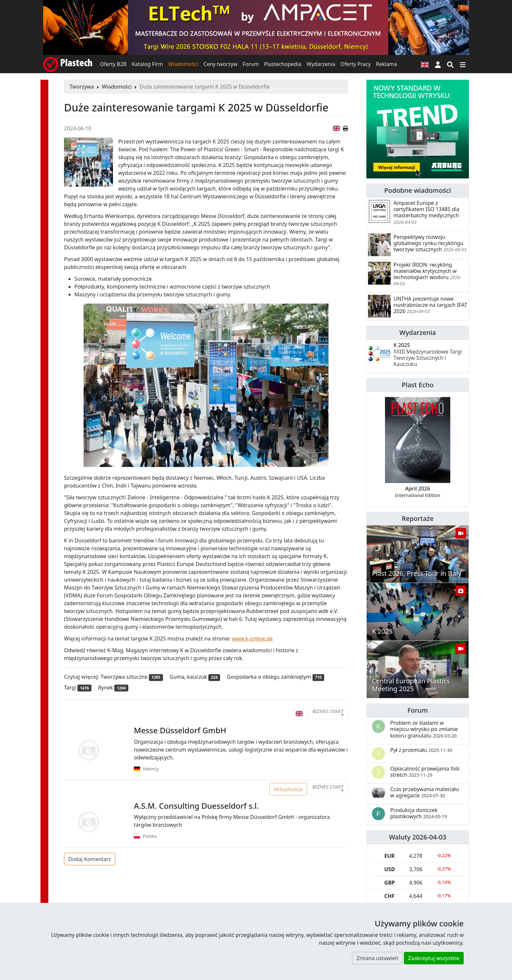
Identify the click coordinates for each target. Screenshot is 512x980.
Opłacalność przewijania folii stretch (425, 772)
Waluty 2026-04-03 (418, 837)
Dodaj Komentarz (90, 859)
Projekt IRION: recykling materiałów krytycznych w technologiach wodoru (425, 271)
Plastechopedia (282, 64)
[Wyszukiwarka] (450, 64)
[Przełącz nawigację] (463, 64)
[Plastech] (68, 64)
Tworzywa (82, 87)
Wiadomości (183, 64)
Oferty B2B (113, 64)
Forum (251, 64)
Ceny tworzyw (220, 64)
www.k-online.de (252, 639)
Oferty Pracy (356, 64)
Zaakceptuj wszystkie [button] (434, 958)
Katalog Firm (147, 64)
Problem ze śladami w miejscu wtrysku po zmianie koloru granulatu (424, 729)
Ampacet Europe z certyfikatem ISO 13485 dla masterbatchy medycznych (426, 209)
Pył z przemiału (421, 750)
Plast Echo (417, 385)
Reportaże (417, 518)
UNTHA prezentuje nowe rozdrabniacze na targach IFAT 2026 (430, 305)
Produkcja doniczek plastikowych (419, 813)
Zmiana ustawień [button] (377, 958)
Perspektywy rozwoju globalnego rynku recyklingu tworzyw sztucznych (428, 243)
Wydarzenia (321, 64)
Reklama (386, 64)
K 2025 (428, 355)
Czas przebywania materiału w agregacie (424, 792)
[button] (438, 64)
